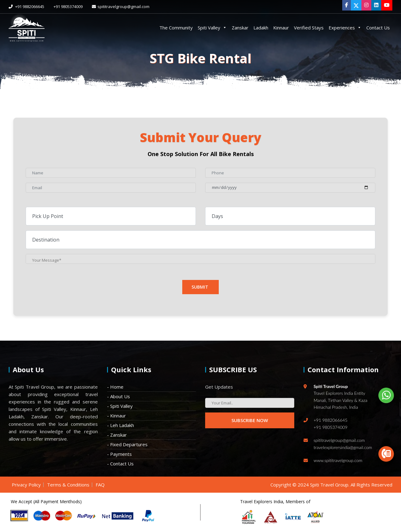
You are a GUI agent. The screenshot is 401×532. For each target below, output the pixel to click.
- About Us (119, 396)
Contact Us (378, 28)
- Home (115, 387)
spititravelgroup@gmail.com (121, 7)
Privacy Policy (26, 485)
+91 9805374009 (68, 7)
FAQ (100, 485)
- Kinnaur (116, 416)
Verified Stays (309, 28)
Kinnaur (281, 28)
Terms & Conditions (68, 485)
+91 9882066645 (26, 7)
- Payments (119, 454)
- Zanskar (117, 435)
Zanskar (240, 28)
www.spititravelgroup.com (338, 460)
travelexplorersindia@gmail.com (343, 447)
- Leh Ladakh (121, 425)
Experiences (345, 28)
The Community (176, 28)
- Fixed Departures (127, 444)
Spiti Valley (212, 28)
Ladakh (261, 28)
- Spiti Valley (120, 406)
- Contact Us (120, 464)
